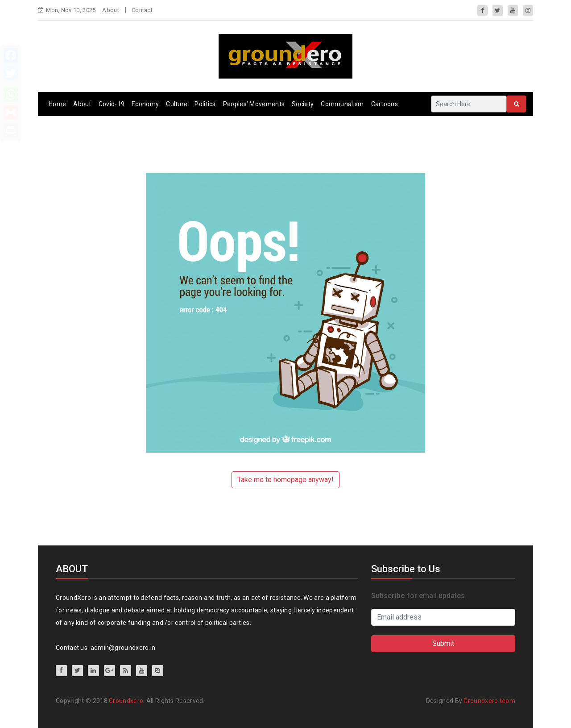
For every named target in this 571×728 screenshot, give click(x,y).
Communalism (342, 104)
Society (303, 104)
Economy (145, 104)
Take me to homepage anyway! (285, 480)
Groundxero (126, 701)
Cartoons (385, 104)
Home (57, 104)
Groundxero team (489, 701)
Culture (177, 104)
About (111, 10)
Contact (142, 10)
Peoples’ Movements (254, 104)
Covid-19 (112, 104)
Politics (205, 104)
